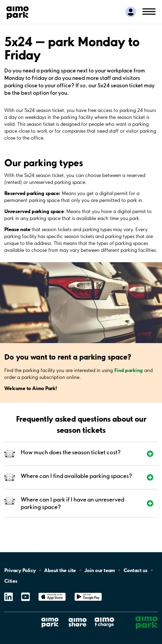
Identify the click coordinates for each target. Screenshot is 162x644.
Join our (100, 570)
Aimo (104, 617)
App (52, 593)
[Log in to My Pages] (131, 12)
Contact (136, 570)
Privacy (20, 570)
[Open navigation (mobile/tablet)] (149, 11)
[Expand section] (88, 454)
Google (88, 593)
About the (60, 570)
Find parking (129, 370)
